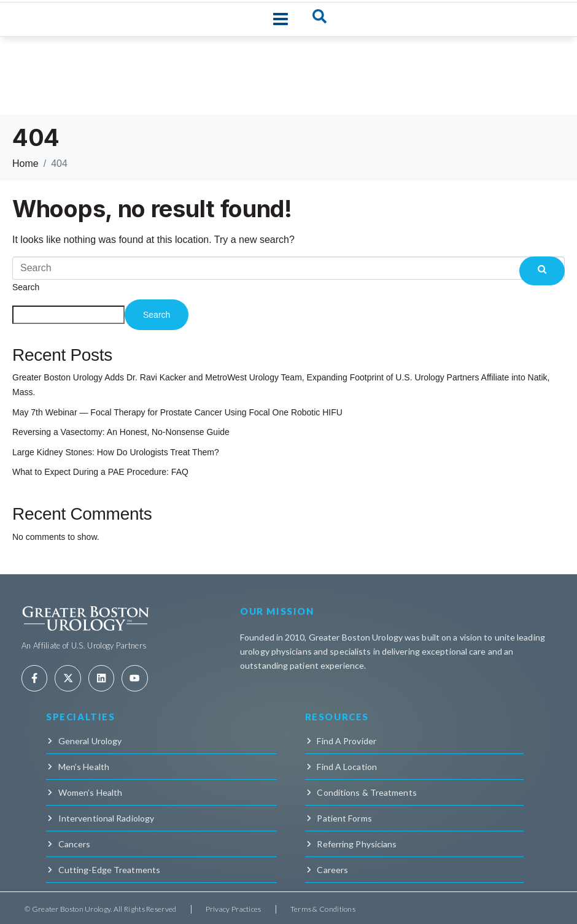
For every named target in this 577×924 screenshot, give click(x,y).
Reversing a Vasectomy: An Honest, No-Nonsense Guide (121, 432)
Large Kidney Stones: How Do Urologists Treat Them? (116, 452)
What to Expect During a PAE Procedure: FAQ (100, 472)
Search (26, 287)
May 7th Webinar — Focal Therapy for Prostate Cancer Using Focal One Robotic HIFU (177, 412)
